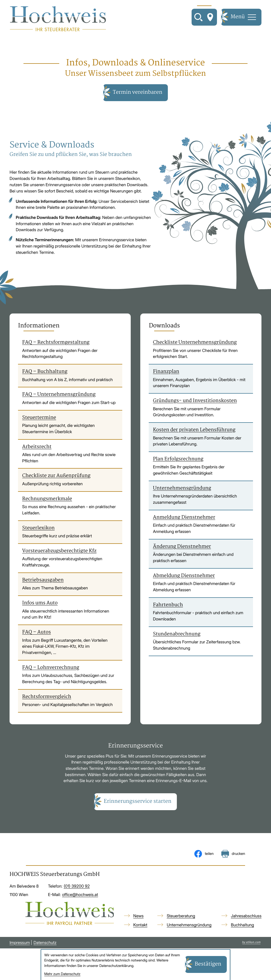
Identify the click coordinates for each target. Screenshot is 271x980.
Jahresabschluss (246, 917)
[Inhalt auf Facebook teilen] (204, 855)
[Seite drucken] (233, 855)
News (138, 917)
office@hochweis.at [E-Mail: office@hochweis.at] (80, 895)
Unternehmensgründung (189, 925)
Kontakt (140, 925)
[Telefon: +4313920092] (77, 887)
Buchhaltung (242, 925)
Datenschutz (45, 943)
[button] (135, 803)
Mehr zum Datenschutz (62, 974)
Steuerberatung (181, 917)
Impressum (20, 943)
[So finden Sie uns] (210, 17)
